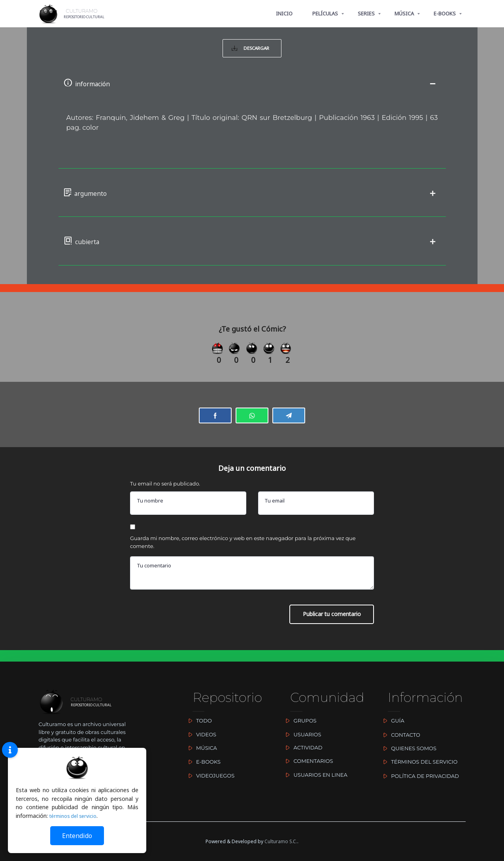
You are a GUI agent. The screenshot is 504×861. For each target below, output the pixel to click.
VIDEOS (200, 734)
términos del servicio (76, 816)
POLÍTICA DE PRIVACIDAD (419, 776)
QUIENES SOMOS (408, 748)
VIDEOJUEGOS (210, 776)
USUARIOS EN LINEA (315, 775)
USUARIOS (302, 734)
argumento (100, 200)
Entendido (77, 836)
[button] (252, 88)
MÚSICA (404, 13)
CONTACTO (400, 735)
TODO (198, 721)
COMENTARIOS (308, 761)
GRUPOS (299, 721)
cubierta (92, 251)
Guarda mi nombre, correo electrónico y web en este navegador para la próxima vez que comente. (243, 557)
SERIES (366, 13)
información (103, 88)
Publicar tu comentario (330, 629)
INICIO (284, 13)
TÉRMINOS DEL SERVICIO (419, 762)
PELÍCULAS (325, 13)
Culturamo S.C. (281, 841)
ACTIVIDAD (302, 747)
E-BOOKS (445, 13)
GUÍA (392, 721)
